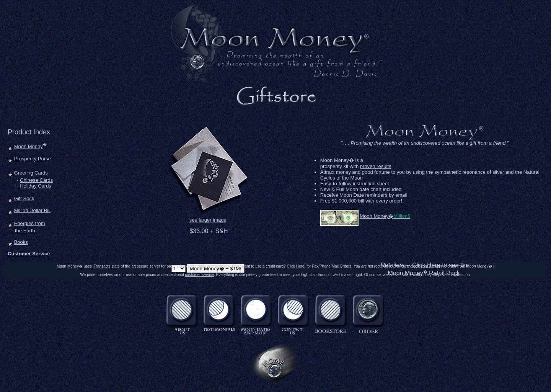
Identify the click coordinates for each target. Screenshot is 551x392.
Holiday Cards (36, 186)
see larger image (208, 220)
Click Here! (296, 266)
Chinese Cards (36, 180)
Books (21, 242)
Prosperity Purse (33, 159)
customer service (199, 275)
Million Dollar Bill (32, 210)
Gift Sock (24, 198)
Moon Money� (377, 216)
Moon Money (29, 146)
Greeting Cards (31, 173)
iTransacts (102, 266)
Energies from (30, 223)
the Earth (25, 231)
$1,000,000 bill (348, 201)
